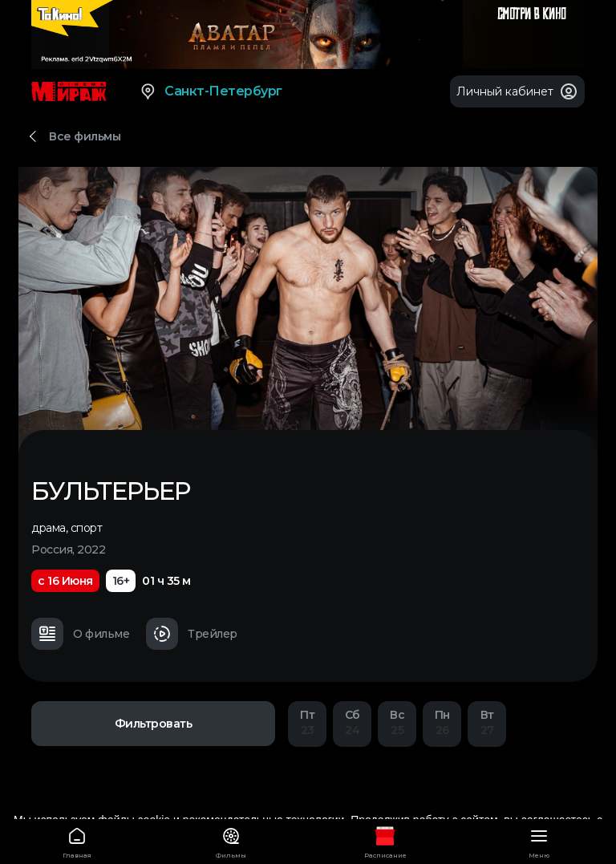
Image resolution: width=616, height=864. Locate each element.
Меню (539, 840)
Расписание (385, 840)
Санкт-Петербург (211, 91)
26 (442, 722)
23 (307, 722)
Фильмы (231, 840)
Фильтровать (154, 724)
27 (487, 722)
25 (397, 722)
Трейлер (192, 634)
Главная (77, 840)
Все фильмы (85, 136)
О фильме (80, 634)
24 (352, 722)
